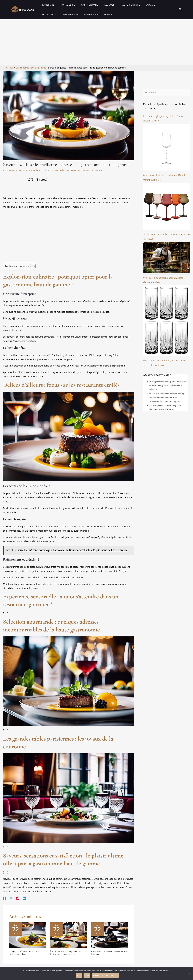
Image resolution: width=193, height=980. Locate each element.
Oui (79, 976)
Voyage (141, 5)
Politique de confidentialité (105, 976)
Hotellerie (156, 5)
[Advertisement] (96, 42)
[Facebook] (5, 898)
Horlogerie (65, 5)
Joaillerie (47, 5)
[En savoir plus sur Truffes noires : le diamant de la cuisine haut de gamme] (109, 935)
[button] (180, 10)
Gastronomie (85, 5)
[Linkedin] (24, 898)
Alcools (103, 5)
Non (87, 976)
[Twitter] (11, 898)
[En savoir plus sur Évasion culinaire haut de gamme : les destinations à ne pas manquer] (68, 935)
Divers (84, 14)
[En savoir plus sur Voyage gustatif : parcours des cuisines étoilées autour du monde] (27, 935)
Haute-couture (122, 5)
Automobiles (50, 14)
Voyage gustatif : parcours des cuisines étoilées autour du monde (25, 953)
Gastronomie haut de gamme (87, 170)
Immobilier (69, 14)
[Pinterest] (18, 898)
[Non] (189, 974)
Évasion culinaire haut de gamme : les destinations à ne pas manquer (65, 953)
